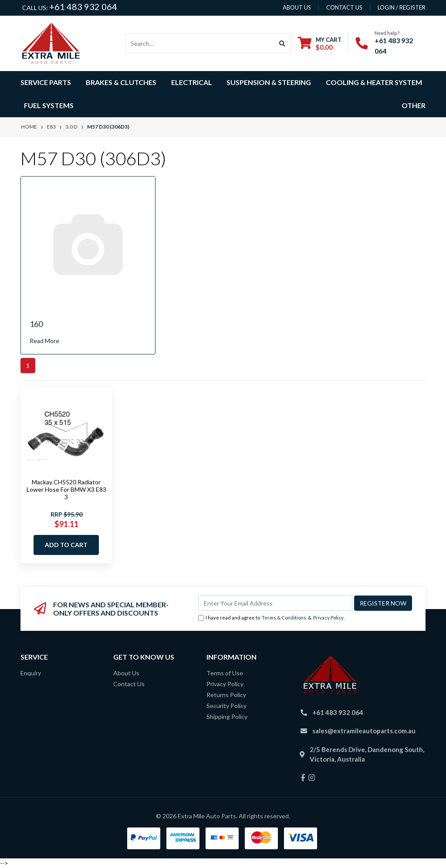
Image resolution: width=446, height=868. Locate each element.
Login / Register (402, 7)
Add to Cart (66, 545)
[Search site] (282, 43)
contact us (344, 7)
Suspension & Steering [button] (269, 82)
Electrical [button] (192, 82)
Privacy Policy (328, 618)
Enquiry (31, 673)
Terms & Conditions (284, 618)
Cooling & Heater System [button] (374, 82)
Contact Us (129, 684)
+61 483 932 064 (83, 7)
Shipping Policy (227, 717)
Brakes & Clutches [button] (121, 82)
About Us (126, 673)
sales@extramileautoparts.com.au (364, 731)
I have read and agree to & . (271, 618)
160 (36, 324)
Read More (44, 341)
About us (297, 7)
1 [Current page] (28, 366)
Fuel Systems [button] (49, 105)
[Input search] (200, 43)
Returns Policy (226, 695)
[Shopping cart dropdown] (320, 43)
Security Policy (226, 706)
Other (414, 105)
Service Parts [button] (46, 82)
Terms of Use (225, 673)
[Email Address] (275, 603)
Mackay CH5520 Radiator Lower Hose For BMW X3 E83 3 (66, 489)
